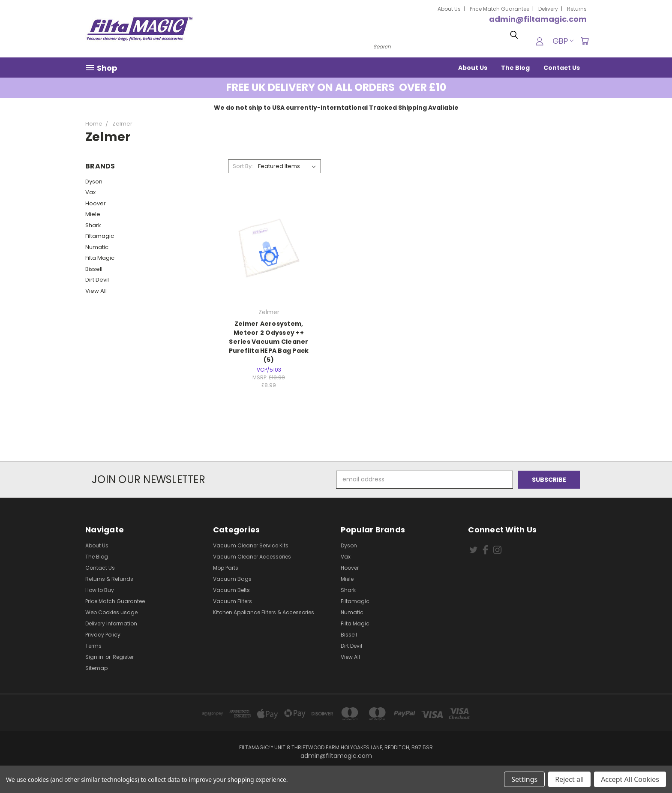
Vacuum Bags (232, 579)
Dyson (94, 182)
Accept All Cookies (630, 779)
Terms (93, 646)
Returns (577, 9)
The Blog (515, 68)
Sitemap (96, 668)
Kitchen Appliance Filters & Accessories (264, 612)
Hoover (96, 203)
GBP (563, 41)
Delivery (548, 9)
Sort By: (243, 166)
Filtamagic (100, 236)
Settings (524, 779)
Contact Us (562, 68)
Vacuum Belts (231, 590)
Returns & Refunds (109, 579)
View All (96, 291)
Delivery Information (111, 623)
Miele (93, 214)
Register (123, 657)
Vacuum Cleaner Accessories (252, 557)
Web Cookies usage (111, 612)
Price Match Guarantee (499, 9)
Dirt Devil (97, 280)
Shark (93, 225)
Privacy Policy (103, 635)
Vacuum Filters (232, 601)
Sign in (95, 657)
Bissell (94, 269)
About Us (449, 9)
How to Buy (100, 590)
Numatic (97, 247)
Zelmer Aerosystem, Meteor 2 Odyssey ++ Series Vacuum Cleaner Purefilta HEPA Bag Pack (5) (269, 342)
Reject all (569, 779)
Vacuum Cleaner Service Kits (251, 545)
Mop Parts (226, 568)
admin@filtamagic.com (538, 19)
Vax (90, 192)
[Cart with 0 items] (585, 41)
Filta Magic (100, 258)
